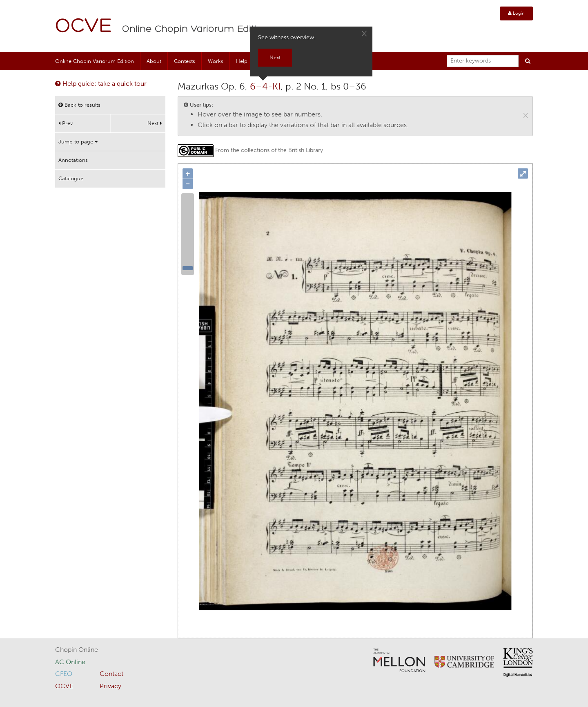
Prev (66, 123)
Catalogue (71, 178)
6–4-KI (265, 86)
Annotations (73, 160)
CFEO (64, 674)
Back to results (79, 105)
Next (155, 123)
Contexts (185, 61)
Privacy (110, 686)
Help (242, 61)
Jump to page (78, 142)
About (154, 61)
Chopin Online (77, 650)
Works (216, 61)
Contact (111, 674)
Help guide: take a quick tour (101, 84)
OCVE (84, 27)
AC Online (70, 662)
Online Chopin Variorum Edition (196, 29)
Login (516, 13)
